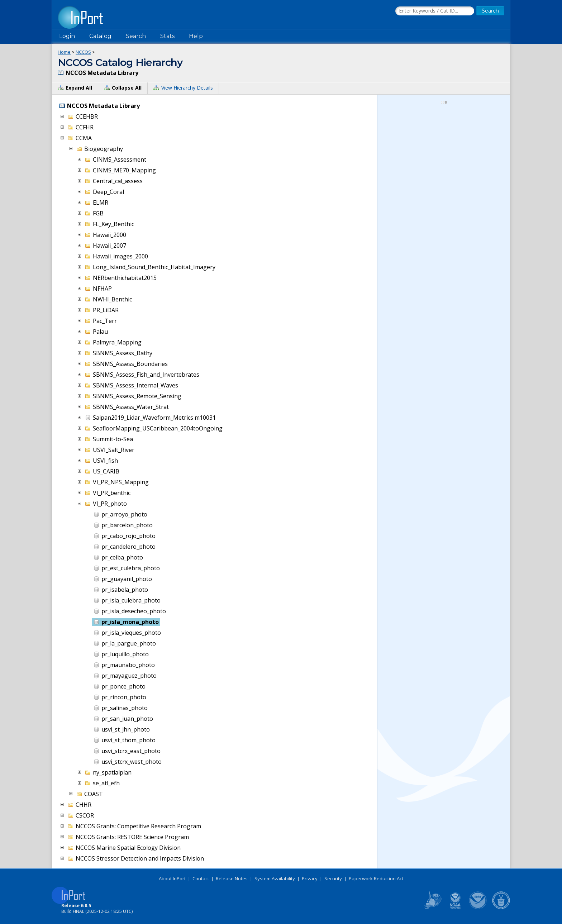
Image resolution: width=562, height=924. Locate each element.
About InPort (172, 878)
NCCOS (83, 52)
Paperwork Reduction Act (376, 878)
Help (196, 36)
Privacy (310, 878)
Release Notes (232, 878)
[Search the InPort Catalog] (435, 11)
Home (64, 52)
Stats (167, 36)
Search (136, 36)
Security (333, 878)
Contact (201, 878)
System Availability (275, 878)
